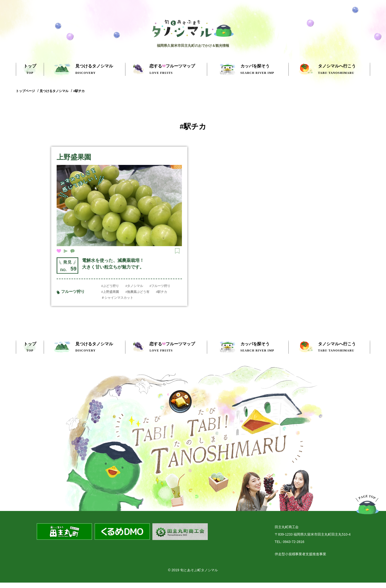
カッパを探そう (257, 69)
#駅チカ (79, 91)
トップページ (25, 91)
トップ (30, 69)
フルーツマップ (172, 69)
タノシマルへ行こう (337, 69)
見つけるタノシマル (94, 69)
